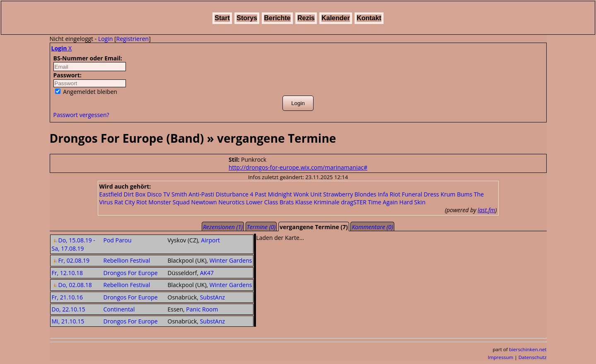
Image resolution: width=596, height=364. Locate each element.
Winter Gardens (231, 260)
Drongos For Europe (131, 273)
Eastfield (111, 194)
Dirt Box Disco (143, 194)
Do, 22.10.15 (69, 309)
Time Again (383, 202)
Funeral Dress (420, 194)
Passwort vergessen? (81, 115)
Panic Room (202, 309)
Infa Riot (389, 194)
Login (105, 39)
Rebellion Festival (127, 260)
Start (222, 18)
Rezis (306, 18)
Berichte (277, 18)
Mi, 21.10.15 (68, 321)
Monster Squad (169, 202)
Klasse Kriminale (317, 202)
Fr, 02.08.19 (71, 260)
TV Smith (175, 194)
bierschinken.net (528, 349)
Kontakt (369, 18)
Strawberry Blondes (350, 194)
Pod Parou (118, 240)
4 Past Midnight (271, 194)
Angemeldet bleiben (86, 92)
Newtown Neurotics (218, 202)
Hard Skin (412, 202)
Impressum (501, 357)
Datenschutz (533, 357)
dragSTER (353, 202)
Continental (119, 309)
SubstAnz (213, 297)
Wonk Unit (307, 194)
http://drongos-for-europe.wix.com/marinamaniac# (298, 167)
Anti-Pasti (201, 194)
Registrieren (133, 39)
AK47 (207, 273)
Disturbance (232, 194)
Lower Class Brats (270, 202)
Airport (210, 240)
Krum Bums (457, 194)
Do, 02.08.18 (72, 285)
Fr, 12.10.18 (68, 273)
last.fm (486, 210)
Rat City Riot (131, 202)
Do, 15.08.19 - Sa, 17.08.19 (74, 244)
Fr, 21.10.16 (68, 297)
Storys (247, 18)
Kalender (335, 18)
